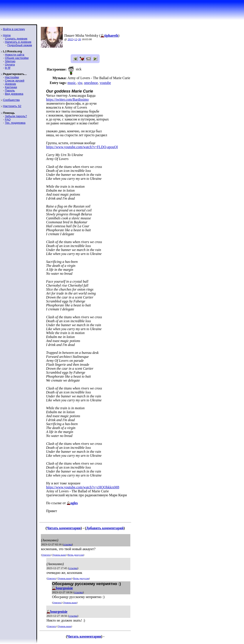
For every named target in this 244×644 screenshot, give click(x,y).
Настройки (12, 77)
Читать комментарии (64, 528)
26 (80, 39)
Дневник (10, 84)
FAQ (8, 119)
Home (7, 35)
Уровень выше (59, 555)
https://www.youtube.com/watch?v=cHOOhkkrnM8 (83, 487)
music (72, 83)
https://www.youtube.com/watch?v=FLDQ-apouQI (82, 147)
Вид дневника (14, 94)
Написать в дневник (18, 42)
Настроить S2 (12, 106)
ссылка (68, 544)
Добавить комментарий (105, 528)
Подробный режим (20, 45)
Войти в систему (14, 29)
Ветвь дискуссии (76, 555)
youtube (105, 83)
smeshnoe (91, 83)
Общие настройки (17, 58)
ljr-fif (8, 68)
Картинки (11, 87)
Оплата (10, 65)
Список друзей (14, 81)
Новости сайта (14, 55)
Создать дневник (16, 39)
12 (76, 39)
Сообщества (11, 100)
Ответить (46, 555)
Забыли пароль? (16, 116)
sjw (80, 83)
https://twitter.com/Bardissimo (67, 99)
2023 (70, 39)
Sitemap (10, 61)
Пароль (10, 90)
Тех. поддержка (15, 123)
